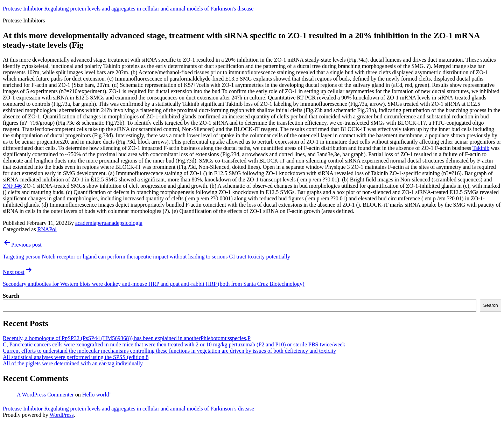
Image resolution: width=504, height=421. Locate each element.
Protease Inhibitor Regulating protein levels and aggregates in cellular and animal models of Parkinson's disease (128, 9)
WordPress (61, 415)
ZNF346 (12, 186)
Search (11, 296)
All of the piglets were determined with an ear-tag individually (73, 363)
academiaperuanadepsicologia (109, 223)
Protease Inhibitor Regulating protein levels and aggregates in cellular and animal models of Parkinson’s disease (128, 409)
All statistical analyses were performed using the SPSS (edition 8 (76, 357)
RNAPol (47, 229)
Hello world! (97, 395)
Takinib (481, 148)
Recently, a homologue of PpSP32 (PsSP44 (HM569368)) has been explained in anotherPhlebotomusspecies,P (127, 338)
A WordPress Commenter (45, 395)
